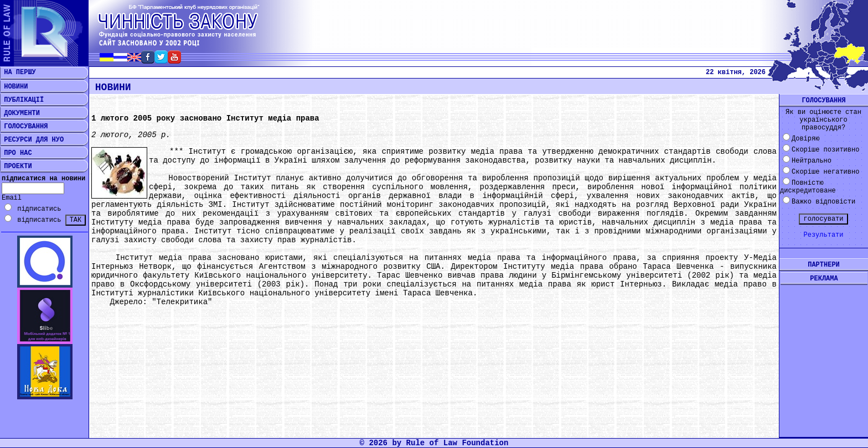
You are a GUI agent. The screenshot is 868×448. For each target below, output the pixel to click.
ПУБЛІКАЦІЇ (22, 100)
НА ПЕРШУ (18, 72)
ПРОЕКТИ (16, 166)
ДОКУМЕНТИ (20, 113)
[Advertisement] (824, 352)
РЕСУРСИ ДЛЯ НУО (32, 140)
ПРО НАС (16, 153)
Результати (823, 235)
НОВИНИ (14, 87)
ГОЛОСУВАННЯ (24, 127)
